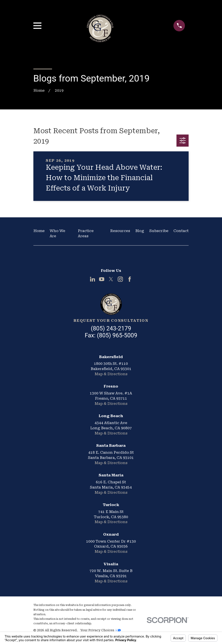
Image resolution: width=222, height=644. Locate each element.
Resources (120, 231)
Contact (181, 231)
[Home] (111, 304)
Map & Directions (111, 374)
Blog (140, 231)
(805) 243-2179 (111, 328)
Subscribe (159, 231)
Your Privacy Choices (100, 630)
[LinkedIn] (93, 279)
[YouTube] (102, 279)
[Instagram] (120, 279)
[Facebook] (130, 279)
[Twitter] (111, 279)
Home (39, 231)
